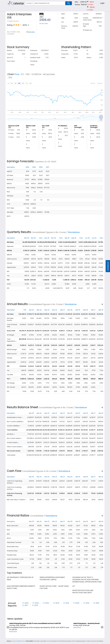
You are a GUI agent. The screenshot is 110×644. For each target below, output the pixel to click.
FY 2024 (36, 603)
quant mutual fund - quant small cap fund (54, 587)
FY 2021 (66, 603)
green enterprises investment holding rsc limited (52, 578)
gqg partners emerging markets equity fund (21, 587)
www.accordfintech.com (18, 641)
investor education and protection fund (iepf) (83, 591)
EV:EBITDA (36, 74)
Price (17, 74)
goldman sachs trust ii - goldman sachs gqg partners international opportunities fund (87, 580)
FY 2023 (46, 603)
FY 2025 (25, 603)
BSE (41, 17)
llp (74, 586)
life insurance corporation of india (20, 578)
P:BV (28, 74)
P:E (22, 74)
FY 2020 (76, 603)
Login (102, 3)
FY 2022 (56, 603)
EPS (10, 78)
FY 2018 (96, 603)
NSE (41, 15)
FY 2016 (35, 605)
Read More (13, 632)
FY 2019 (86, 603)
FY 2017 (25, 605)
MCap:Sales (49, 74)
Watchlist (31, 32)
